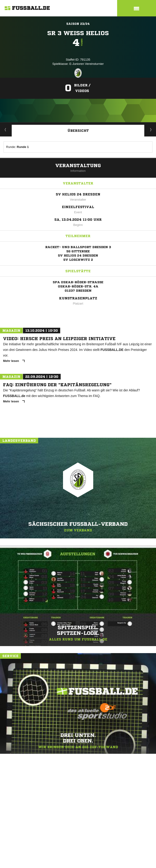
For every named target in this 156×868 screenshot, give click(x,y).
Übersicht (78, 131)
